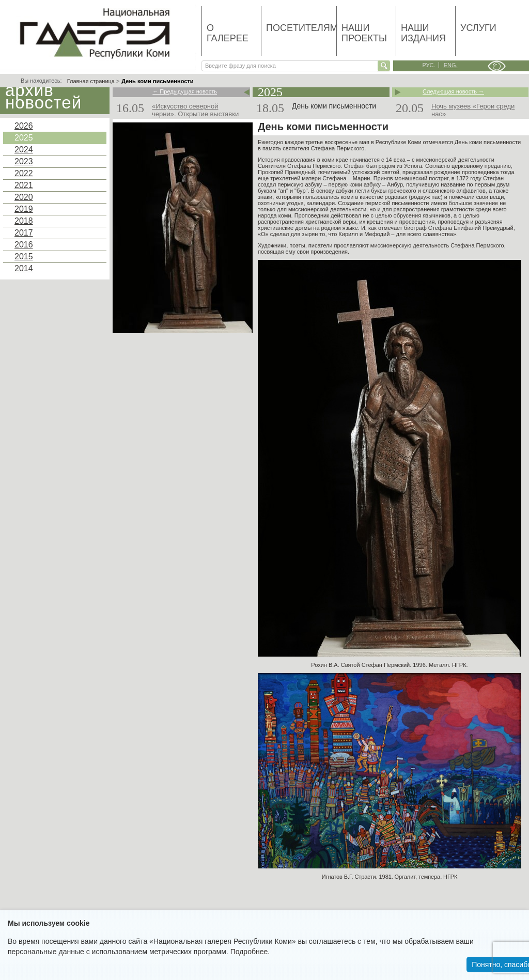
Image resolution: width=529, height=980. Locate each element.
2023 (24, 161)
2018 (24, 221)
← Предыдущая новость (185, 92)
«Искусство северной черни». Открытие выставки (195, 110)
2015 (24, 256)
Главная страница (91, 81)
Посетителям (301, 28)
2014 (24, 268)
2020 (24, 197)
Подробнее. (250, 952)
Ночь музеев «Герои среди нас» (473, 110)
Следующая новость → (453, 92)
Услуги (478, 28)
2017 (24, 233)
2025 (24, 138)
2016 (24, 245)
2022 (24, 173)
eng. (451, 65)
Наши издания (423, 33)
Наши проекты (364, 33)
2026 (24, 126)
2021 (24, 185)
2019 (24, 209)
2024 (24, 150)
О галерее (228, 33)
